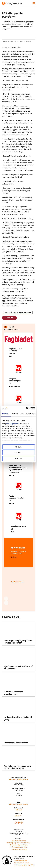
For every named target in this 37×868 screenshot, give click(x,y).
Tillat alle (19, 447)
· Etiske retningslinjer (18, 841)
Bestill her (19, 816)
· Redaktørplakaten (20, 861)
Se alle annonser (17, 582)
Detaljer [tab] (15, 414)
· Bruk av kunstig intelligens (18, 845)
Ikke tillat (18, 458)
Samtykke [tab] (6, 414)
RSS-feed (18, 810)
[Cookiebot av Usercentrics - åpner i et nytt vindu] (26, 408)
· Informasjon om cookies (19, 847)
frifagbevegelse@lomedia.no (18, 779)
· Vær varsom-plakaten (21, 863)
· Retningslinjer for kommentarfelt (18, 843)
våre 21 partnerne (13, 424)
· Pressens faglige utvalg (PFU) (24, 865)
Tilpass (19, 453)
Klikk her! (14, 557)
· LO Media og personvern (19, 849)
